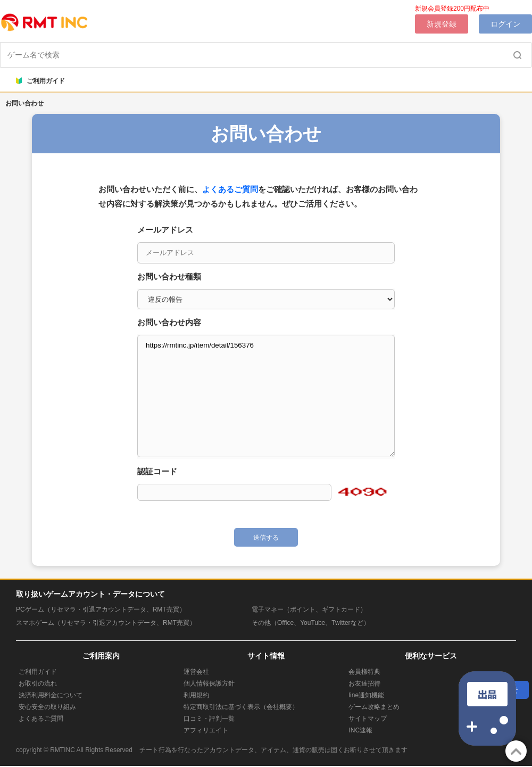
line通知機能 (366, 695)
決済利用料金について (51, 695)
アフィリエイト (206, 730)
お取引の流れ (38, 683)
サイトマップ (368, 719)
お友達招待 (364, 683)
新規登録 (442, 24)
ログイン (505, 24)
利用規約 (196, 695)
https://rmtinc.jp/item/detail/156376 (266, 396)
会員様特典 (364, 672)
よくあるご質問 (230, 189)
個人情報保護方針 (209, 683)
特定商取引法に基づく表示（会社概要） (241, 707)
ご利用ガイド (40, 81)
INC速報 (360, 730)
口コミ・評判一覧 (209, 719)
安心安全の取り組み (47, 707)
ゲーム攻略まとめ (374, 707)
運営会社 (196, 672)
